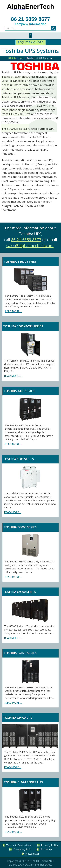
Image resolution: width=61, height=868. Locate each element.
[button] (30, 36)
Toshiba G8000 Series (20, 527)
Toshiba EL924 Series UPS (23, 782)
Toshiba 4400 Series (19, 391)
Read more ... (13, 311)
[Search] (54, 28)
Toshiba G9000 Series (20, 592)
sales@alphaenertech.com (30, 245)
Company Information (31, 24)
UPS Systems (16, 58)
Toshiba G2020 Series (20, 653)
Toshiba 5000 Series (18, 459)
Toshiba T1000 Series (20, 262)
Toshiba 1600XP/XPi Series (23, 326)
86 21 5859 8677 (30, 19)
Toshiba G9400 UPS (18, 718)
